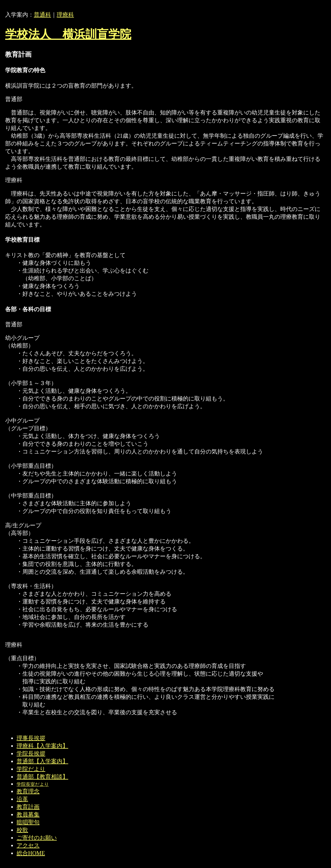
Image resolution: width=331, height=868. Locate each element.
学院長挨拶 (31, 753)
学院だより (31, 769)
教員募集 (28, 814)
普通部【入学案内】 (42, 761)
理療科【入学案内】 (42, 746)
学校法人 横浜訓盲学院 (68, 34)
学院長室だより (33, 784)
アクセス (28, 845)
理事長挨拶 (31, 738)
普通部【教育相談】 (42, 777)
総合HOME (31, 853)
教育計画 (28, 807)
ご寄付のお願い (37, 838)
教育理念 (28, 791)
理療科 (65, 15)
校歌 (22, 830)
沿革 (22, 799)
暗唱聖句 (28, 822)
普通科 (42, 15)
